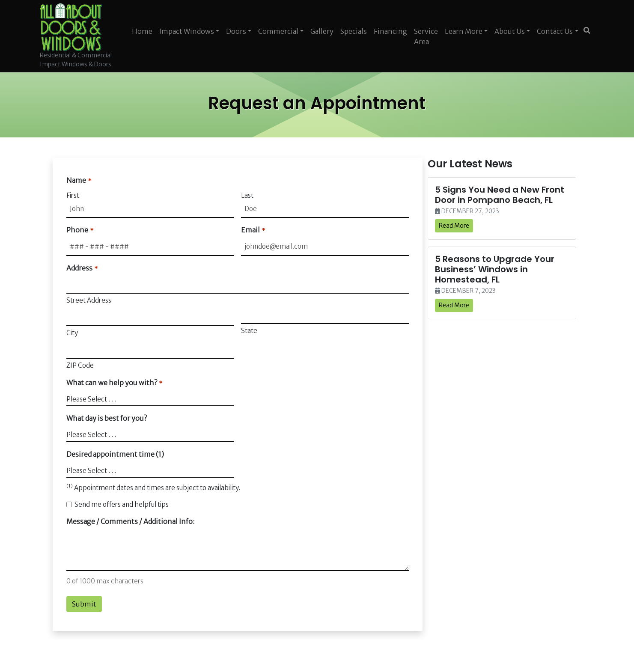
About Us (510, 31)
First (73, 195)
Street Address (89, 300)
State (249, 331)
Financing (390, 31)
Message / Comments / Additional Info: (130, 521)
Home (142, 31)
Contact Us (555, 31)
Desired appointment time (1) (115, 454)
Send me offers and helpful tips (122, 504)
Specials (354, 31)
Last (247, 195)
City (72, 333)
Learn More (464, 31)
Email (253, 230)
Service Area (426, 36)
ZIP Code (80, 365)
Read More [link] (454, 226)
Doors (236, 31)
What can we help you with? (114, 383)
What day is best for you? (107, 418)
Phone (80, 230)
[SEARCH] (588, 27)
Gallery (322, 31)
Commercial (278, 31)
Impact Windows (187, 31)
